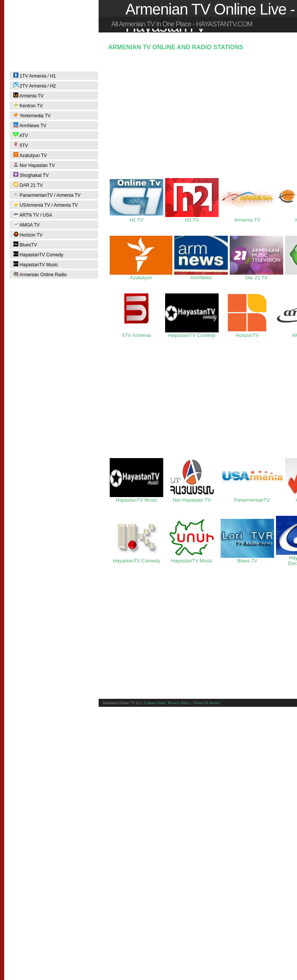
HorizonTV (247, 333)
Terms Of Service (207, 703)
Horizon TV (28, 235)
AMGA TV (27, 225)
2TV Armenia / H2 (35, 86)
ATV (21, 135)
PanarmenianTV (252, 498)
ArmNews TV (30, 125)
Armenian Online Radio (40, 274)
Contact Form (155, 703)
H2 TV (192, 218)
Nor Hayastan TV (34, 165)
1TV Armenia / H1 (35, 76)
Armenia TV (28, 96)
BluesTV (25, 245)
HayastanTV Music (36, 264)
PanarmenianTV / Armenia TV (47, 195)
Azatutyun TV (30, 155)
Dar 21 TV (256, 275)
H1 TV (136, 218)
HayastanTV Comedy (38, 254)
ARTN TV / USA (33, 215)
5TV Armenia (136, 333)
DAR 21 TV (28, 185)
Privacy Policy (179, 703)
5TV (21, 145)
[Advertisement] (199, 113)
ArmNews (201, 275)
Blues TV (247, 558)
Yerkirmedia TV (32, 115)
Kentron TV (28, 105)
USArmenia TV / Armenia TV (46, 205)
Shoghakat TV (31, 175)
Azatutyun (141, 275)
